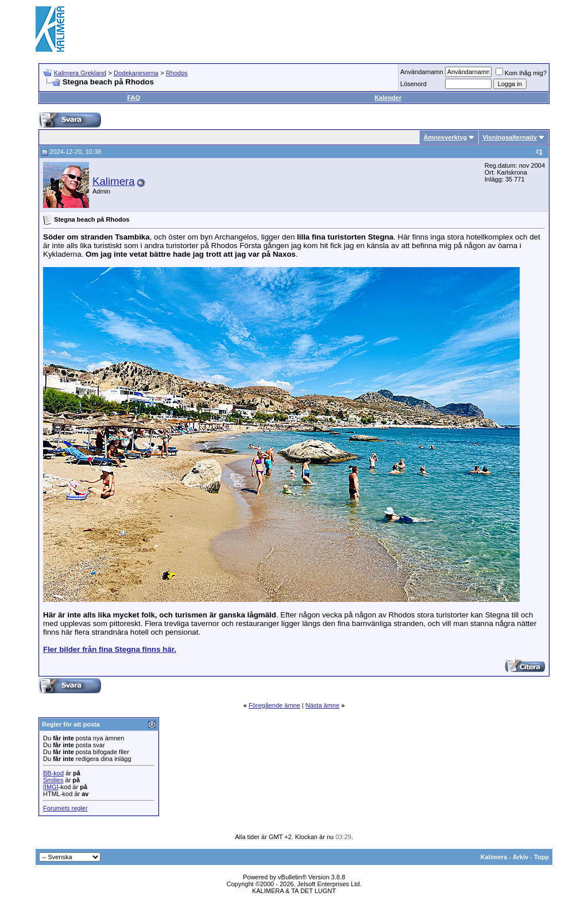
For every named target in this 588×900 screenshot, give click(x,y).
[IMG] (51, 787)
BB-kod (53, 773)
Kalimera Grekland (80, 73)
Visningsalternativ (510, 137)
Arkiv (521, 857)
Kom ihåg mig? (521, 73)
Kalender (388, 98)
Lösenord (413, 84)
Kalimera (114, 181)
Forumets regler (65, 808)
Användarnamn (422, 72)
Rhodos (177, 73)
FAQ (134, 98)
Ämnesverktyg (445, 137)
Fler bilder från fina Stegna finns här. (110, 649)
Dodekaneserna (136, 73)
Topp (541, 857)
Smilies (53, 780)
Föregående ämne (274, 705)
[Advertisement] (343, 29)
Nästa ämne (322, 705)
